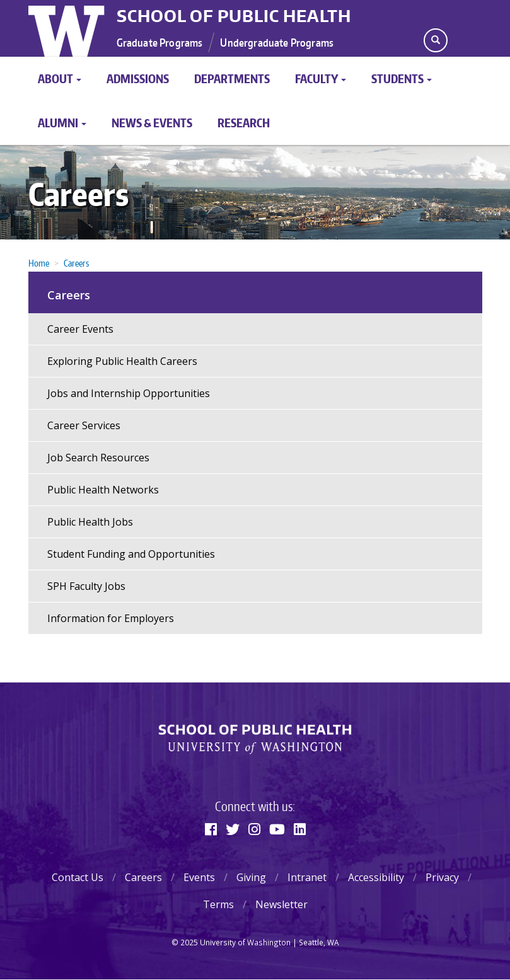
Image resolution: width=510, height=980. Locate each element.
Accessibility (376, 877)
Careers (78, 194)
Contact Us (78, 877)
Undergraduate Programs (277, 42)
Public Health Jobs (90, 522)
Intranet (307, 877)
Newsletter (281, 904)
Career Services (84, 425)
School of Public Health (234, 16)
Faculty (321, 78)
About (60, 78)
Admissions (138, 78)
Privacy (442, 877)
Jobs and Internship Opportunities (129, 393)
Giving (251, 877)
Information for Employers (111, 618)
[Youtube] (277, 829)
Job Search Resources (98, 458)
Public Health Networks (103, 490)
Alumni (62, 123)
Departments (232, 78)
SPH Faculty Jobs (86, 586)
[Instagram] (254, 829)
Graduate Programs (160, 42)
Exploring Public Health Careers (122, 361)
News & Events (152, 123)
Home (39, 263)
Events (199, 877)
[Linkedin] (300, 829)
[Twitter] (233, 829)
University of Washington (68, 28)
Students (402, 78)
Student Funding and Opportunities (131, 554)
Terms (218, 904)
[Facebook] (211, 829)
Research (244, 123)
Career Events (80, 329)
